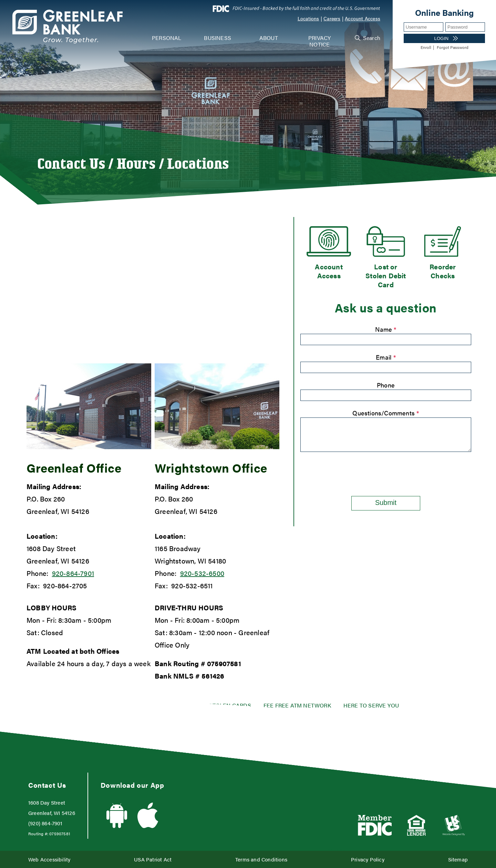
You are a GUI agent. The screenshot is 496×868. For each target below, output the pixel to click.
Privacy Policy (368, 859)
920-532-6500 (202, 573)
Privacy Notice (319, 41)
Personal (167, 38)
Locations (308, 18)
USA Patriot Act (153, 859)
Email (386, 357)
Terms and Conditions (261, 859)
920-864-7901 (73, 573)
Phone (386, 385)
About (269, 38)
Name (386, 329)
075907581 (224, 663)
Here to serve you (371, 705)
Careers (332, 18)
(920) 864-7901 (45, 823)
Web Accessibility (49, 859)
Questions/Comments (386, 413)
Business (218, 38)
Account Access (363, 18)
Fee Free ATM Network (297, 705)
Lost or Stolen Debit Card (386, 276)
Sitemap (458, 859)
